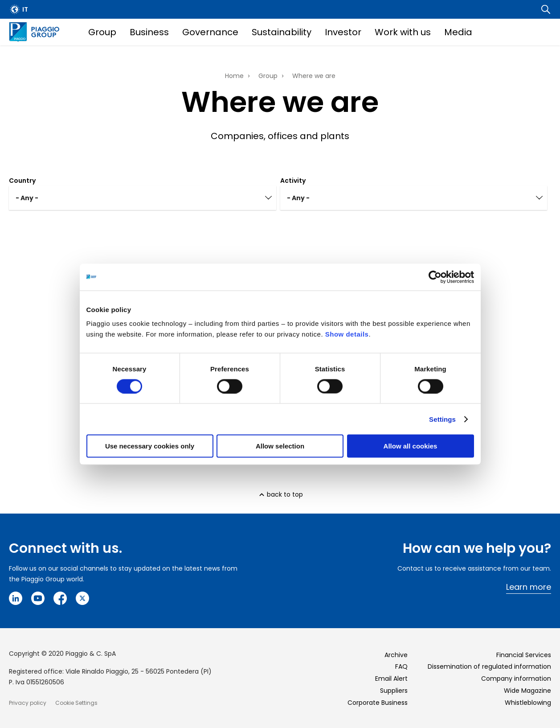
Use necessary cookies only (150, 446)
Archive (396, 655)
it (25, 9)
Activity (293, 181)
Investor (343, 32)
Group (102, 32)
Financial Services (524, 655)
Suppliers (394, 691)
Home (234, 76)
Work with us (403, 32)
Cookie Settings (76, 703)
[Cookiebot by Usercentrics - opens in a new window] (435, 277)
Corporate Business (378, 703)
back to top (285, 494)
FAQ (401, 666)
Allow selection (280, 446)
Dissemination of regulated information (489, 666)
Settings (442, 419)
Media (458, 32)
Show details (347, 334)
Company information (516, 679)
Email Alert (391, 679)
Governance (210, 32)
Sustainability (282, 32)
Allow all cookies (411, 446)
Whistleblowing (528, 703)
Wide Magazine (527, 691)
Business (149, 32)
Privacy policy (28, 703)
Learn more (529, 587)
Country (22, 181)
